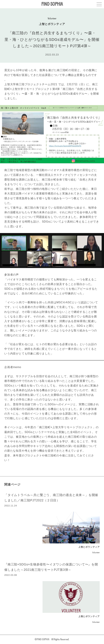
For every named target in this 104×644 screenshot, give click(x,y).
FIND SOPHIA (52, 4)
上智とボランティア (52, 24)
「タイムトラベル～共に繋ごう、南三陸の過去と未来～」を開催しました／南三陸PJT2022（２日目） (51, 498)
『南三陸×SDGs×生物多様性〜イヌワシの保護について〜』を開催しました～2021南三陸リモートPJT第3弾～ (51, 567)
